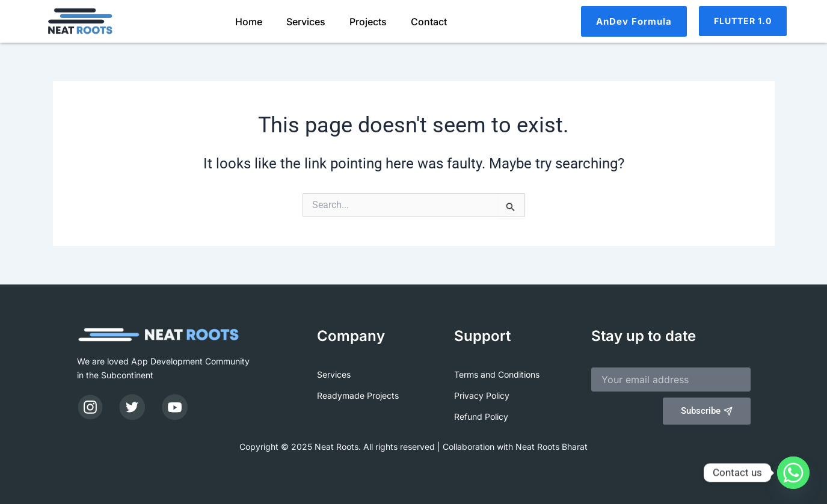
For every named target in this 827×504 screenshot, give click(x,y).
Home (249, 22)
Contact (429, 22)
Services (306, 22)
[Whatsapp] (793, 473)
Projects (368, 22)
